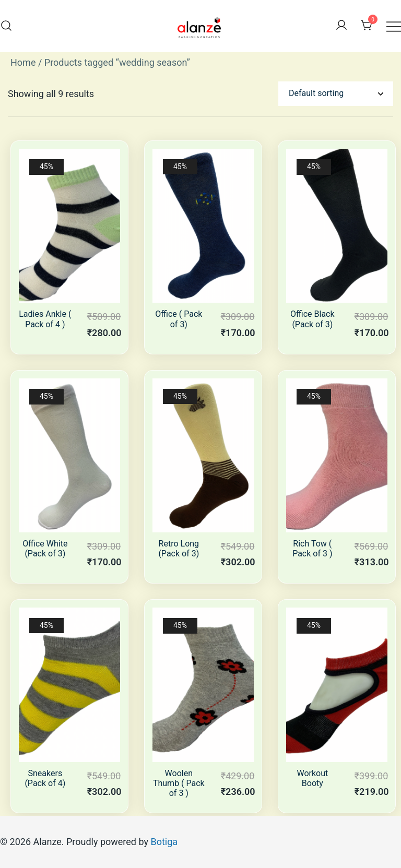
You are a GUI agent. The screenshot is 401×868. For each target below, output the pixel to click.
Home (23, 62)
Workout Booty (312, 778)
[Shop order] (336, 94)
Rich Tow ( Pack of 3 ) (312, 549)
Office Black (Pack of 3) (312, 319)
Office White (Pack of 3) (45, 549)
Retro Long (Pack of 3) (179, 549)
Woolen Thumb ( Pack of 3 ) (179, 783)
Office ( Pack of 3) (179, 319)
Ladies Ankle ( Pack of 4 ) (45, 319)
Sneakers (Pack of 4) (45, 778)
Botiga (164, 842)
